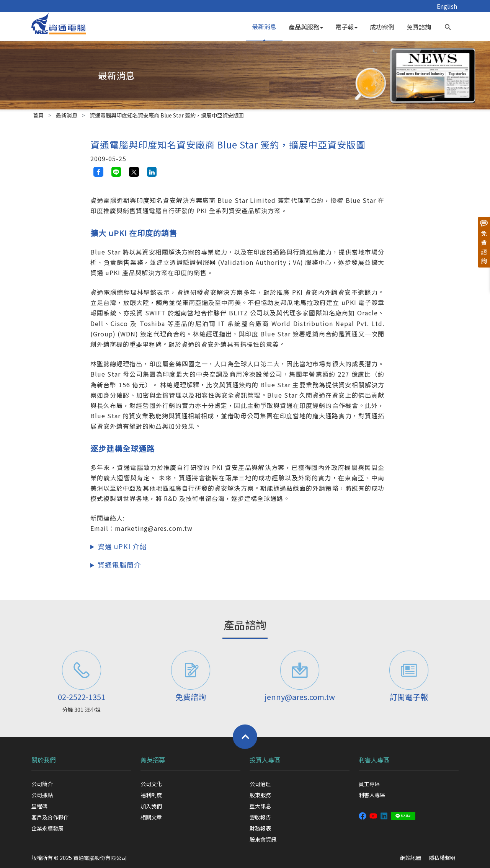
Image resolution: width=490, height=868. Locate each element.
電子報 (346, 27)
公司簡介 (42, 784)
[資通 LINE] (403, 815)
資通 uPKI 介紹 (122, 546)
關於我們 (44, 760)
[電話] (81, 670)
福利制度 (151, 795)
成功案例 (382, 27)
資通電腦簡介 (119, 565)
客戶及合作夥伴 (50, 817)
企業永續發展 (47, 828)
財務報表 (260, 828)
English (447, 6)
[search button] (448, 25)
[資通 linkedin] (384, 815)
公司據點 (42, 795)
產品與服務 (306, 27)
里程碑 (39, 806)
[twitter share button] (134, 172)
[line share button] (116, 172)
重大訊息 (260, 806)
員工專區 (369, 784)
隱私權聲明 (442, 858)
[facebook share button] (98, 172)
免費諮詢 (419, 27)
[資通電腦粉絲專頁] (363, 815)
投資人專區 (265, 760)
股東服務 (260, 795)
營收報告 (260, 817)
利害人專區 (374, 760)
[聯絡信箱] (300, 670)
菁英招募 (153, 760)
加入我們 (151, 806)
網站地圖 (411, 858)
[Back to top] (245, 737)
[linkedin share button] (152, 172)
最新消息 (264, 26)
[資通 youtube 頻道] (373, 815)
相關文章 (151, 817)
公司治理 (260, 784)
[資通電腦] (59, 23)
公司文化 (151, 784)
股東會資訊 (263, 839)
